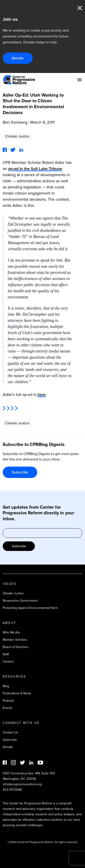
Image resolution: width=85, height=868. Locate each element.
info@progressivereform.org (22, 784)
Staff (6, 654)
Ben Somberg (15, 122)
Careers (8, 662)
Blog (6, 686)
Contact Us (10, 732)
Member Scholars (15, 640)
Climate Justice (17, 136)
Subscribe (20, 472)
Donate (18, 58)
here (41, 395)
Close (80, 8)
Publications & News (17, 693)
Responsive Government (20, 601)
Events (7, 708)
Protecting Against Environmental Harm (30, 608)
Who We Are (11, 632)
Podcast (8, 701)
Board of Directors (16, 647)
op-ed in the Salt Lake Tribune (35, 169)
